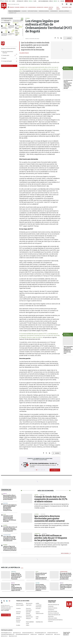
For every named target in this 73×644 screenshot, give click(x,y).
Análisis (37, 603)
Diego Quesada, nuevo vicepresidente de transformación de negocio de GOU (17, 587)
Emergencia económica (44, 11)
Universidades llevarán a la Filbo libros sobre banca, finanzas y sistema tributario (41, 587)
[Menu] (9, 7)
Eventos (38, 612)
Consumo (18, 608)
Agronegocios (19, 603)
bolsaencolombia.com (53, 632)
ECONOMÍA (17, 7)
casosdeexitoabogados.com (8, 634)
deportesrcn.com (13, 636)
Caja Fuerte (29, 605)
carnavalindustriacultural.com (22, 634)
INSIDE (70, 7)
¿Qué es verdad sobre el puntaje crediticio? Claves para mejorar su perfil (66, 587)
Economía (38, 608)
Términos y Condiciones (53, 613)
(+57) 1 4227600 (5, 610)
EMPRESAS (22, 7)
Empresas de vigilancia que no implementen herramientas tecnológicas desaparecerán (10, 508)
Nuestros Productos (53, 608)
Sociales (18, 625)
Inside (37, 617)
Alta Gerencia (29, 603)
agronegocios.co (17, 632)
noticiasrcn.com (49, 634)
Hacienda (5, 525)
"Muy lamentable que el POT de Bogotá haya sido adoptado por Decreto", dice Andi (68, 350)
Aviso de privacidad (53, 611)
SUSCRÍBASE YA (55, 470)
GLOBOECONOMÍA (32, 7)
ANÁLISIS (46, 7)
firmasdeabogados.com (41, 632)
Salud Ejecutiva (39, 622)
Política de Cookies (52, 618)
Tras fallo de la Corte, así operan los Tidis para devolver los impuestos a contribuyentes (10, 529)
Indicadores (19, 617)
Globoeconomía (40, 613)
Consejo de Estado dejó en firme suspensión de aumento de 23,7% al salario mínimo (51, 499)
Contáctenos (51, 609)
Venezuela (14, 571)
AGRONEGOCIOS (40, 7)
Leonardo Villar (13, 13)
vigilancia (24, 11)
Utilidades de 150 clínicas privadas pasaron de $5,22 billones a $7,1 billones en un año (10, 519)
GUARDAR (68, 38)
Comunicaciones (7, 535)
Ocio (37, 618)
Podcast (18, 622)
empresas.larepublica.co (28, 632)
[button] (21, 465)
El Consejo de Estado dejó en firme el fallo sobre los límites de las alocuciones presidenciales (66, 576)
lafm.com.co (57, 634)
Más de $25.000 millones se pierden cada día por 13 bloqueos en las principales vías (51, 538)
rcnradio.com (41, 634)
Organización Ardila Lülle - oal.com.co (67, 633)
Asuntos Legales (20, 605)
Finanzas (18, 613)
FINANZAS (12, 7)
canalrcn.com (34, 634)
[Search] (62, 4)
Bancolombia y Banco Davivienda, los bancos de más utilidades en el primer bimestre (10, 497)
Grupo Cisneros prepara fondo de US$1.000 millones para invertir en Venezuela (16, 576)
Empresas (18, 612)
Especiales (28, 612)
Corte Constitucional (33, 11)
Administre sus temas (7, 66)
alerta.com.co (4, 636)
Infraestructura (29, 617)
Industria (5, 503)
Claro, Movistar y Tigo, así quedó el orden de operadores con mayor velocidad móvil (10, 539)
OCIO (26, 7)
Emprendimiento (54, 11)
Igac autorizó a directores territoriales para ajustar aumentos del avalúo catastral (50, 519)
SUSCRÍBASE (69, 1)
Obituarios (28, 618)
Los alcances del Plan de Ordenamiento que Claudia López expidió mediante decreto (68, 84)
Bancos (5, 494)
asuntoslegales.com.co (6, 632)
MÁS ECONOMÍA (65, 553)
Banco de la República (64, 11)
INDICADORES (65, 7)
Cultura (37, 583)
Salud (5, 514)
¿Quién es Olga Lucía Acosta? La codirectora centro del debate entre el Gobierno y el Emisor (10, 548)
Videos (28, 625)
